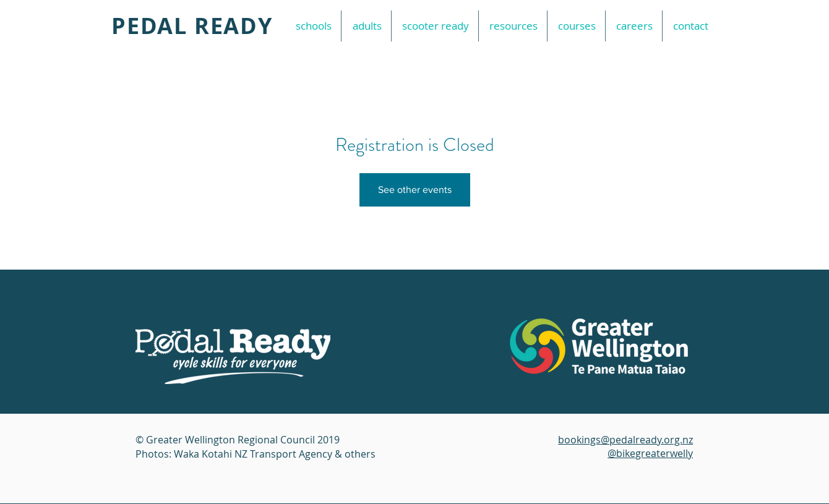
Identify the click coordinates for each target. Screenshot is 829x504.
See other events (415, 190)
